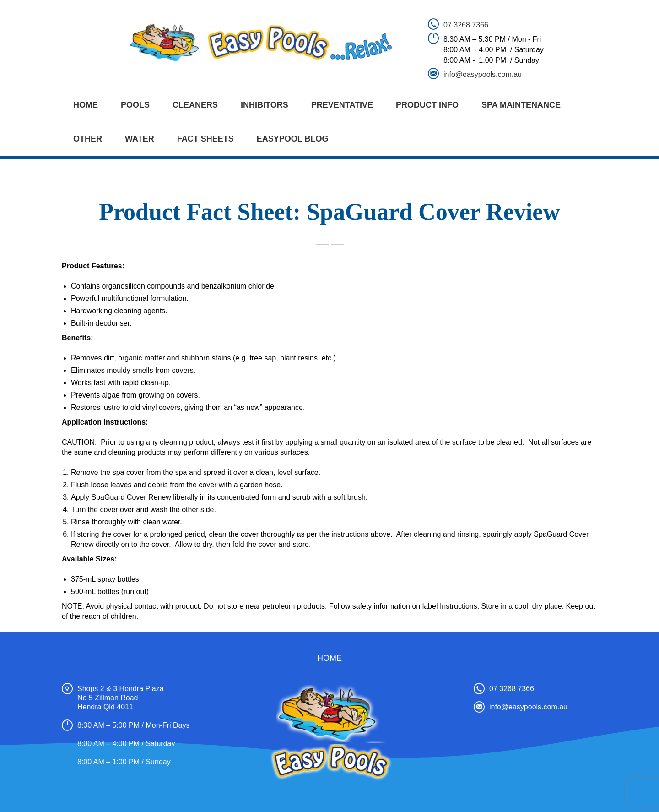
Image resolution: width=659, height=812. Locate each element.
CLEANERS (195, 105)
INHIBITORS (265, 105)
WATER (140, 139)
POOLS (135, 105)
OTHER (88, 139)
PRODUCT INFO (427, 105)
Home (86, 105)
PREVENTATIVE (342, 105)
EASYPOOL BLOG (293, 139)
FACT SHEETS (205, 139)
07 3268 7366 (466, 25)
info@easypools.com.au (483, 74)
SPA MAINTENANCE (521, 105)
